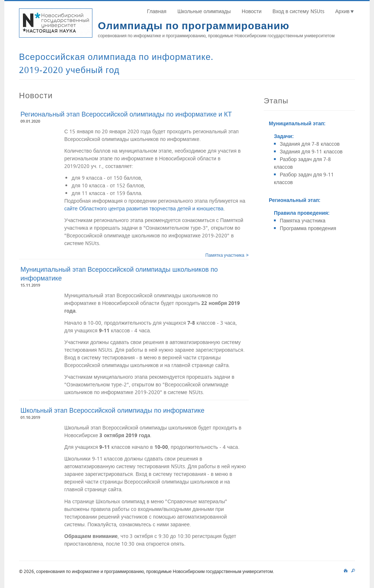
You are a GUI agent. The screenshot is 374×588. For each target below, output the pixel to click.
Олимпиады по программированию (194, 25)
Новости (252, 11)
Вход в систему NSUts (298, 11)
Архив (342, 11)
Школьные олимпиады (204, 11)
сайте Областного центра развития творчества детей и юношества (144, 208)
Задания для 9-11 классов (311, 151)
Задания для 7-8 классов (310, 144)
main (346, 569)
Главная (157, 11)
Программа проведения (308, 228)
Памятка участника (225, 255)
